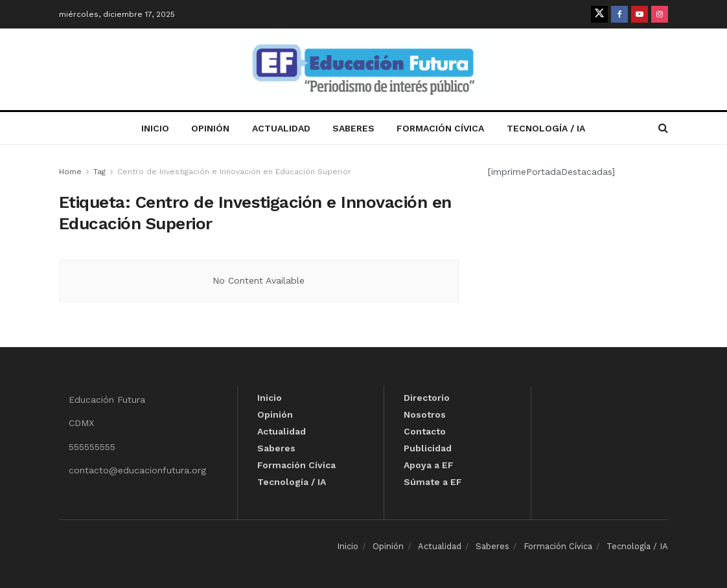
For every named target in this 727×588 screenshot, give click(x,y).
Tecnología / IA (546, 128)
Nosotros (425, 414)
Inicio (155, 128)
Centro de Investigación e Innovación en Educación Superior (234, 172)
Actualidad (281, 128)
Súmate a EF (433, 482)
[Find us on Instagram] (660, 14)
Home (70, 172)
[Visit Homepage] (363, 70)
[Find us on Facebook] (619, 14)
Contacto (425, 431)
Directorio (427, 398)
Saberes (353, 128)
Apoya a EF (429, 465)
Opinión (210, 128)
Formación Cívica (440, 128)
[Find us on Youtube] (640, 14)
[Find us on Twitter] (599, 14)
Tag (99, 172)
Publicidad (428, 448)
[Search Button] (663, 128)
